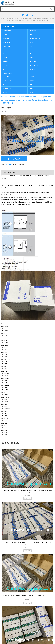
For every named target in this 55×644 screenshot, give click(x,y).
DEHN (5, 65)
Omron (5, 58)
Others (32, 81)
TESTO (32, 92)
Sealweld (6, 62)
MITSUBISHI (7, 81)
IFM (4, 69)
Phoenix (32, 54)
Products (8, 19)
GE (30, 73)
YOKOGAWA (7, 31)
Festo (31, 50)
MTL (13, 19)
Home (3, 19)
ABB (31, 35)
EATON (5, 50)
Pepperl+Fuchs (8, 42)
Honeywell (6, 38)
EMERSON (33, 62)
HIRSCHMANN (8, 73)
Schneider (6, 54)
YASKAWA (6, 77)
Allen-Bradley (34, 65)
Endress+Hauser (35, 38)
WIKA (31, 85)
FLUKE (32, 42)
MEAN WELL (7, 88)
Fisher (31, 58)
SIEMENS (33, 31)
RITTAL (5, 35)
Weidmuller (6, 46)
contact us (9, 164)
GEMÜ (32, 77)
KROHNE (32, 88)
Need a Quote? (14, 159)
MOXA (5, 92)
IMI (4, 85)
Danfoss (32, 69)
